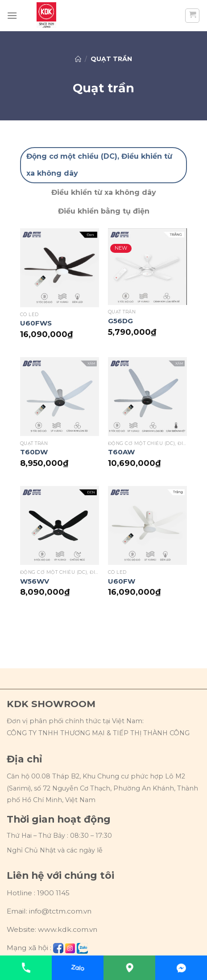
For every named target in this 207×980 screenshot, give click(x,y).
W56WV (35, 581)
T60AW (121, 452)
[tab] (103, 165)
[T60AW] (147, 397)
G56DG (120, 321)
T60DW (34, 452)
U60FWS (36, 323)
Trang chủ (78, 59)
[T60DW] (60, 397)
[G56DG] (147, 267)
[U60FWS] (60, 268)
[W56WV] (60, 525)
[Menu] (12, 15)
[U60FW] (147, 525)
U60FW (122, 581)
